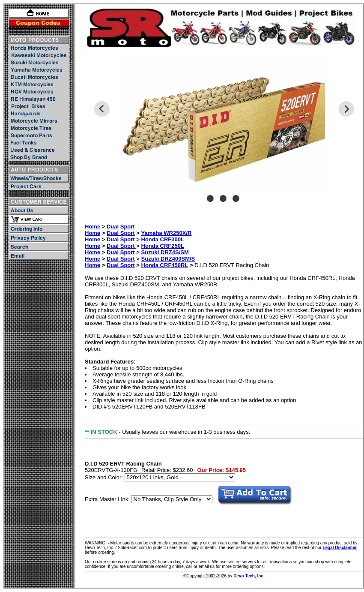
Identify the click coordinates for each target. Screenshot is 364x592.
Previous (102, 109)
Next (346, 109)
